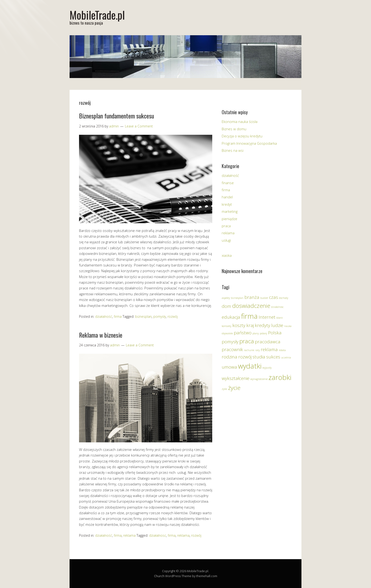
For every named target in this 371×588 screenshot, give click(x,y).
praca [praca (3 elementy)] (247, 341)
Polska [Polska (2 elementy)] (275, 333)
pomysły (160, 316)
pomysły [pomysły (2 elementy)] (230, 342)
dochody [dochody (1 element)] (284, 298)
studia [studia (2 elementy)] (259, 357)
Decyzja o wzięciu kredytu (242, 136)
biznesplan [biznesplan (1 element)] (237, 298)
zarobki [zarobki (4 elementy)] (280, 377)
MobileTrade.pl (97, 15)
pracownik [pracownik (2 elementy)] (232, 349)
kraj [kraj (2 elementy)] (250, 325)
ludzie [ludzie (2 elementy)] (277, 325)
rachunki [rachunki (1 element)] (249, 350)
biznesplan (143, 316)
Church (159, 576)
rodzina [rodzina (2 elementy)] (230, 357)
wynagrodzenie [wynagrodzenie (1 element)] (259, 379)
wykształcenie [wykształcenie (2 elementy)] (236, 378)
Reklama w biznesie (101, 335)
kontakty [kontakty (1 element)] (227, 326)
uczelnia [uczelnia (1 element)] (286, 357)
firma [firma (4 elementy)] (249, 316)
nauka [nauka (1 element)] (288, 326)
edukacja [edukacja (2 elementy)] (231, 317)
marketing (230, 211)
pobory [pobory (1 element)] (263, 333)
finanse (228, 183)
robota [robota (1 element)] (282, 350)
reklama (129, 535)
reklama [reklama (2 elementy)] (269, 349)
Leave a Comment (139, 126)
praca (226, 226)
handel (227, 197)
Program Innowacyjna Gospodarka (249, 143)
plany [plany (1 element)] (256, 333)
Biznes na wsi (233, 150)
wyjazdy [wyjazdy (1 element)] (267, 368)
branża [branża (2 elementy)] (252, 297)
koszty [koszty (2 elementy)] (239, 325)
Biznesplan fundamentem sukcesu (117, 116)
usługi (226, 240)
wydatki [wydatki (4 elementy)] (250, 366)
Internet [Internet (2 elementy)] (267, 317)
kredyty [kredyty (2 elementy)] (263, 325)
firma (118, 316)
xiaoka (227, 255)
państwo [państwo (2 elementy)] (243, 333)
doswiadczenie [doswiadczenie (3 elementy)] (251, 306)
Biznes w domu (234, 129)
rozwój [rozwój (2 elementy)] (245, 357)
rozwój (173, 316)
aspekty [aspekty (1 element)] (226, 298)
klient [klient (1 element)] (280, 318)
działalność (104, 316)
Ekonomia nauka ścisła (240, 122)
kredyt (227, 204)
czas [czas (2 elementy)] (274, 297)
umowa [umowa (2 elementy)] (229, 367)
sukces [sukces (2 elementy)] (273, 357)
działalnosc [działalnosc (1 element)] (277, 307)
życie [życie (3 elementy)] (234, 388)
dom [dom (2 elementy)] (226, 306)
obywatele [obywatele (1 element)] (227, 333)
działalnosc (158, 535)
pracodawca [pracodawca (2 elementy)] (268, 342)
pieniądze (230, 219)
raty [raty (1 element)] (258, 350)
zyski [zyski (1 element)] (224, 389)
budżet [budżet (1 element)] (264, 298)
